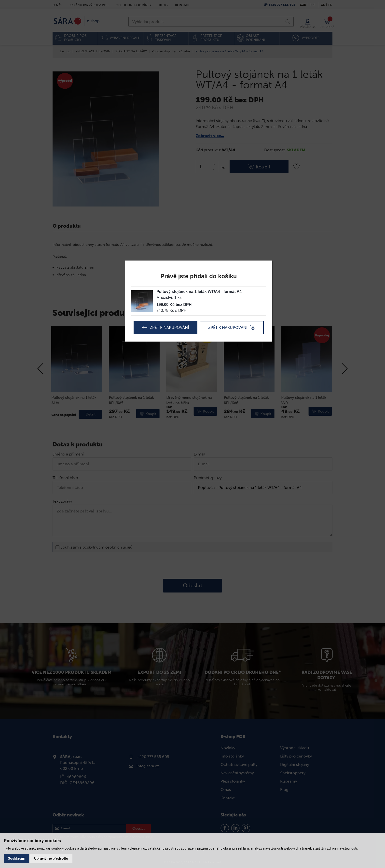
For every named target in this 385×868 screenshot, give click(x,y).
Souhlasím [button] (17, 858)
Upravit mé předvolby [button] (51, 858)
